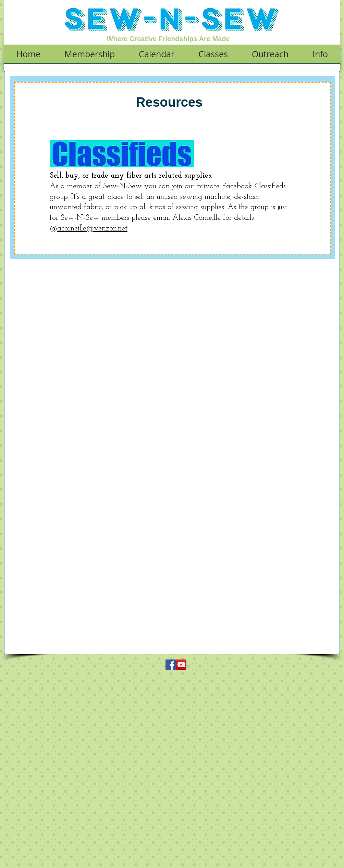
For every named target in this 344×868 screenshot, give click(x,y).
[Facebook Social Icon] (171, 665)
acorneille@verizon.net (92, 229)
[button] (90, 56)
